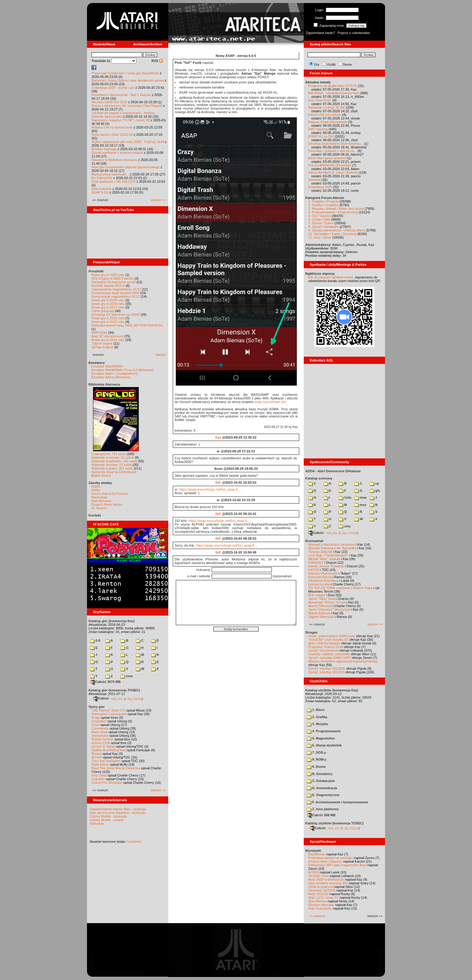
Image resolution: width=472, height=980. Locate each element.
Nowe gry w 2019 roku (108, 304)
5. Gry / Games (320, 216)
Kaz (218, 437)
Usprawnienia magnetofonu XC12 (116, 289)
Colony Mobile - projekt (107, 820)
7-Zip (128, 699)
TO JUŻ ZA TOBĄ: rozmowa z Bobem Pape (340, 588)
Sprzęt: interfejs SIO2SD (326, 672)
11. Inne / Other (320, 237)
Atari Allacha (317, 901)
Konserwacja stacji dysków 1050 (115, 293)
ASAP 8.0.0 (100, 192)
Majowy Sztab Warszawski (328, 122)
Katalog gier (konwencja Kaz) (112, 621)
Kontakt (95, 515)
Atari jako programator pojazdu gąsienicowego (126, 167)
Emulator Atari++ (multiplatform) (115, 374)
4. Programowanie (324, 731)
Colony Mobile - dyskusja (108, 816)
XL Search (99, 508)
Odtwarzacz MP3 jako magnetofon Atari (337, 865)
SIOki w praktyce (321, 887)
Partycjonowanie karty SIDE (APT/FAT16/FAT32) (127, 325)
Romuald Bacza (320, 577)
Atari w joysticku (320, 908)
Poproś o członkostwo (354, 33)
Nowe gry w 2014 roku (108, 340)
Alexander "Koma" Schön (327, 602)
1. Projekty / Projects (323, 201)
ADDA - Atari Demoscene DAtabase (333, 471)
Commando (100, 728)
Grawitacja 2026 (320, 187)
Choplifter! (99, 721)
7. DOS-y (316, 752)
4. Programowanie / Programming (333, 212)
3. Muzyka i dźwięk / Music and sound (336, 209)
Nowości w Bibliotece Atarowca (114, 160)
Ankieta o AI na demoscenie (112, 127)
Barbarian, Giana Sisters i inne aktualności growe (128, 80)
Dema (347, 64)
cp (374, 483)
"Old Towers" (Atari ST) (109, 710)
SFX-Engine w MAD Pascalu (113, 278)
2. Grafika (317, 717)
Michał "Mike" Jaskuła (324, 559)
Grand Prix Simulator (107, 783)
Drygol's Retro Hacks (107, 504)
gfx (375, 491)
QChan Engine (102, 347)
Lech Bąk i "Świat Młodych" (328, 555)
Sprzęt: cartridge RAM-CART (329, 658)
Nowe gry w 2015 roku (108, 322)
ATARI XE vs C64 (321, 136)
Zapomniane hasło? (320, 33)
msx (360, 505)
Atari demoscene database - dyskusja (117, 813)
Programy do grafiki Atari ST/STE (333, 86)
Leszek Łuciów (319, 584)
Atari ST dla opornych (107, 336)
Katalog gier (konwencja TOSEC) (114, 690)
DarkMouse (317, 854)
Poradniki (96, 271)
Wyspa (97, 754)
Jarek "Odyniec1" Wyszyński (329, 609)
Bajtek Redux (101, 476)
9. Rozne (316, 767)
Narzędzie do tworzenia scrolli (113, 282)
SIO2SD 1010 (318, 876)
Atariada (314, 180)
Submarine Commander (109, 714)
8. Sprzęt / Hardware (323, 227)
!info (345, 498)
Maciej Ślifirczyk (320, 606)
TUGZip (138, 699)
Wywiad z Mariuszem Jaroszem (332, 544)
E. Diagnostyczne (323, 795)
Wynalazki (313, 851)
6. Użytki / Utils (319, 219)
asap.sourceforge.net (270, 402)
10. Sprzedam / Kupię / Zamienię (332, 234)
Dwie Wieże (100, 764)
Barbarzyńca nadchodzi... (110, 174)
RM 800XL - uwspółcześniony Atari (334, 93)
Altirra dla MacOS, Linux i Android (333, 172)
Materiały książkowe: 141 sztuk (114, 461)
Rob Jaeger (317, 595)
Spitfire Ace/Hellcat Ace (109, 750)
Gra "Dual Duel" (320, 100)
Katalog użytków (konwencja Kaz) (332, 690)
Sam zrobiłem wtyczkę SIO (328, 883)
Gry (317, 64)
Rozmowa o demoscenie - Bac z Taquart (121, 95)
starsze (161, 355)
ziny (345, 526)
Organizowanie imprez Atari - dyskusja (118, 809)
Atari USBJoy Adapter (324, 643)
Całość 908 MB (321, 815)
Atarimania (99, 497)
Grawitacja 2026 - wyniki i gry (113, 88)
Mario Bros (99, 732)
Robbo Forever (102, 739)
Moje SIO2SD (318, 894)
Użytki (331, 64)
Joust (95, 725)
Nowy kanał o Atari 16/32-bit (112, 135)
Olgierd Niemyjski (321, 617)
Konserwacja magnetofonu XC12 (116, 296)
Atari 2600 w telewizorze (326, 879)
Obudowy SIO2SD (322, 890)
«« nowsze (317, 916)
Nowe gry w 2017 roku (108, 307)
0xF (218, 482)
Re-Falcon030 (102, 178)
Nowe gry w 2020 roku (108, 300)
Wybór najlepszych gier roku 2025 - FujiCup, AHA (128, 142)
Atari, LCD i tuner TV (323, 898)
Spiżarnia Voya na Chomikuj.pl (114, 472)
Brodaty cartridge (104, 149)
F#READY (316, 563)
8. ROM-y (317, 759)
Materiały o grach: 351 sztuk (112, 468)
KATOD (314, 570)
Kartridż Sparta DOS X (108, 286)
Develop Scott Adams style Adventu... (336, 144)
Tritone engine (102, 343)
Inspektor (98, 779)
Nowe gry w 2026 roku (108, 275)
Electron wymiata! (321, 905)
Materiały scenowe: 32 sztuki (113, 457)
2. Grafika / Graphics (323, 205)
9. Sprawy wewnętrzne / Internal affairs (337, 230)
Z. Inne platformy (323, 809)
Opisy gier (97, 707)
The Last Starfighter (106, 761)
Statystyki (97, 823)
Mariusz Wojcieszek (323, 573)
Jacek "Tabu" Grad (322, 599)
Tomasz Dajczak (320, 552)
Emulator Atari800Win (107, 366)
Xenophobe (100, 736)
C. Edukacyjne (321, 781)
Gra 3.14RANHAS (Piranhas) (330, 165)
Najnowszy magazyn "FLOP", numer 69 (121, 120)
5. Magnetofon (321, 738)
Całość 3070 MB (106, 682)
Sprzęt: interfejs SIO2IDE (327, 668)
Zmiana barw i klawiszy (325, 861)
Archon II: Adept (104, 746)
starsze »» (158, 200)
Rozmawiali (314, 541)
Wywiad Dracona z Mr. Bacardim (332, 548)
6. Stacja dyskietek (324, 745)
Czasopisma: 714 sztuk (109, 454)
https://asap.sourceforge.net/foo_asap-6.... (210, 489)
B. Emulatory (320, 774)
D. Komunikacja (322, 788)
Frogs (96, 718)
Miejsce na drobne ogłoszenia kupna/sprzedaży (343, 661)
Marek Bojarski (319, 613)
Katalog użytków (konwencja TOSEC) (334, 823)
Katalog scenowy (319, 478)
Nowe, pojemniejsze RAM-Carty (332, 636)
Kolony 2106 (101, 743)
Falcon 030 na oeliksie (325, 115)
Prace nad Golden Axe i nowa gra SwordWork (125, 73)
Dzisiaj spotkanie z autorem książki (117, 153)
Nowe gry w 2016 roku (108, 318)
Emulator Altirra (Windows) (111, 377)
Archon (97, 757)
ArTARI (314, 872)
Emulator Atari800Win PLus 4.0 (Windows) (123, 370)
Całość (101, 698)
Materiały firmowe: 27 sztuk (112, 465)
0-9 (95, 640)
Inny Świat (99, 775)
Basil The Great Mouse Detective (116, 768)
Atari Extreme (102, 189)
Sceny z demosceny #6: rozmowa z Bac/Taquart (127, 106)
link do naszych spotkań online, (331, 277)
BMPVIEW (99, 333)
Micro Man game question (327, 158)
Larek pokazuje (103, 311)
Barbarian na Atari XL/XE (327, 107)
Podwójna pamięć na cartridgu (331, 858)
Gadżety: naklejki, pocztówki (329, 654)
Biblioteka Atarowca (104, 384)
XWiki (95, 490)
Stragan (311, 632)
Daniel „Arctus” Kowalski (326, 566)
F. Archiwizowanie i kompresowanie (337, 802)
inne (127, 676)
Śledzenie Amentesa (323, 581)
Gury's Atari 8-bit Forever (110, 494)
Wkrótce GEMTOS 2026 (109, 102)
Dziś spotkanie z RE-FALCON (113, 181)
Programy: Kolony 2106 (326, 647)
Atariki (96, 486)
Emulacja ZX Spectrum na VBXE (116, 315)
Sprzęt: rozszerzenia (323, 650)
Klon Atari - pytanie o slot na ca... (332, 151)
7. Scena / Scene (321, 223)
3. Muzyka (317, 724)
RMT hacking (318, 129)
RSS (157, 61)
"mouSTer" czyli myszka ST (328, 640)
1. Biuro (316, 710)
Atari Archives (101, 501)
